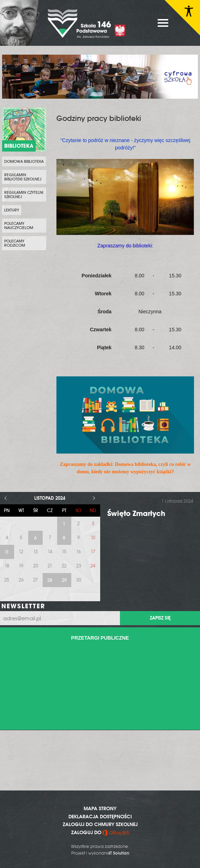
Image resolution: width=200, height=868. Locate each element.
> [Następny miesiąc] (94, 498)
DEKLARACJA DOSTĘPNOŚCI (100, 817)
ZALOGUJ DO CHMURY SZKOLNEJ (100, 824)
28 (50, 580)
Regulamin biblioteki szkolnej (23, 177)
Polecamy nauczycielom (19, 226)
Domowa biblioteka (24, 161)
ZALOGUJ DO (100, 832)
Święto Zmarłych (136, 513)
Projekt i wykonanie (100, 853)
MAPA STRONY (100, 808)
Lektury (12, 210)
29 (64, 580)
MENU (163, 23)
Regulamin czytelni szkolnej (24, 195)
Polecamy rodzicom (15, 243)
